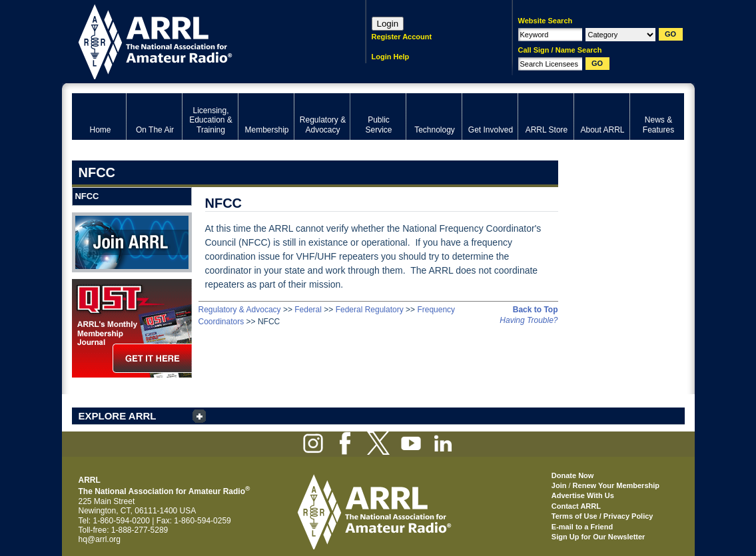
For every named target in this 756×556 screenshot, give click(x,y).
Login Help (391, 57)
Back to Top (536, 310)
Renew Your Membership (616, 485)
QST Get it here (132, 328)
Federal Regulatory (370, 310)
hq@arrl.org (100, 539)
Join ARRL (132, 242)
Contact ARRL (576, 506)
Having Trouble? (529, 320)
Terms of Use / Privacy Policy (602, 516)
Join (559, 485)
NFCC (87, 196)
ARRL (201, 40)
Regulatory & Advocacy (240, 310)
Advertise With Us (583, 495)
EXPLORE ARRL (118, 416)
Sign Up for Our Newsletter (598, 537)
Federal (308, 310)
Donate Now (573, 475)
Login (388, 24)
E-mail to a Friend (582, 527)
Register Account (402, 37)
